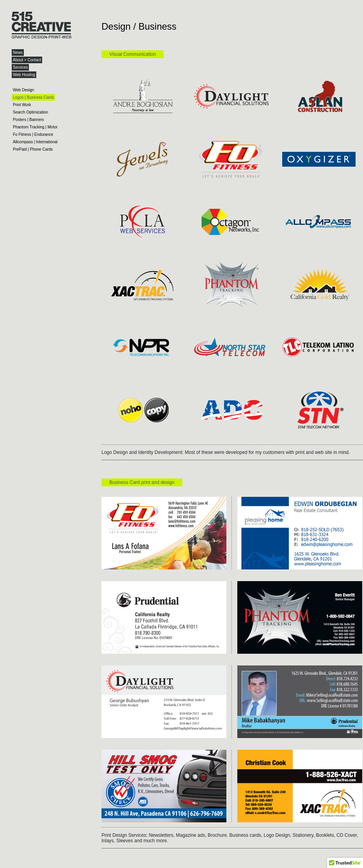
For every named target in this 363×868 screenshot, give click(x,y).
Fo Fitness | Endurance (33, 134)
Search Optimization (30, 112)
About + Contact (27, 60)
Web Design (23, 90)
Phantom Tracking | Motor (35, 127)
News (18, 52)
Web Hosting (24, 75)
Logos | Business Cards (33, 97)
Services (20, 67)
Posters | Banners (28, 120)
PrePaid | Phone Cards (33, 149)
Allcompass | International (35, 142)
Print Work (22, 105)
